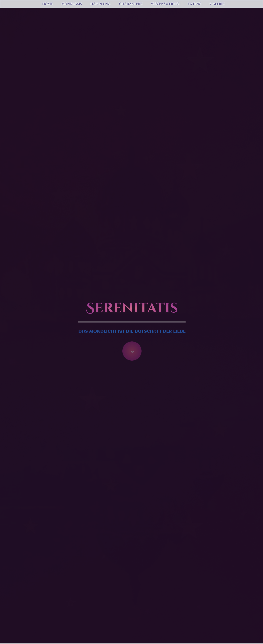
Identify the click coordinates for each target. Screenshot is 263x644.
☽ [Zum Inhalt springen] (132, 351)
